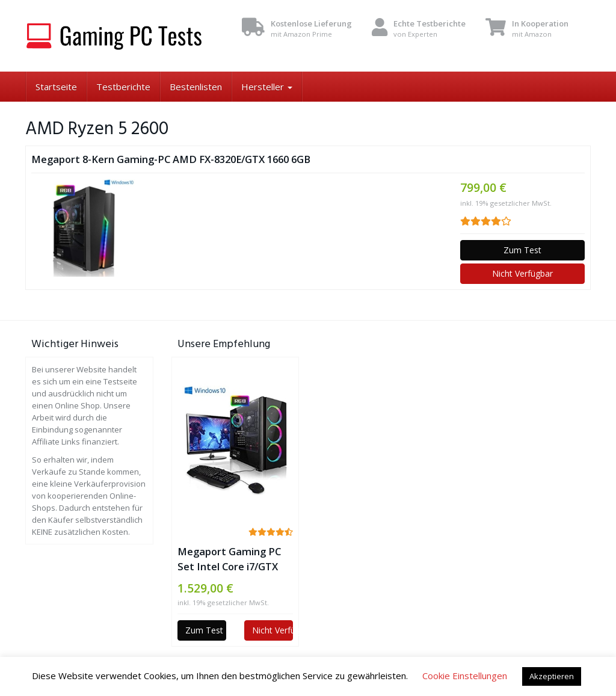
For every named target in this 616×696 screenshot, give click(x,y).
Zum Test (522, 250)
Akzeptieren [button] (552, 676)
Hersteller (267, 87)
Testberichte (123, 87)
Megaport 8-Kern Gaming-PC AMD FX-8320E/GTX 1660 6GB (171, 159)
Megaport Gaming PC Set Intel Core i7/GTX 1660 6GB (229, 559)
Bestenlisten (196, 87)
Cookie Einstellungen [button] (465, 676)
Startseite (56, 87)
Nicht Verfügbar (522, 273)
